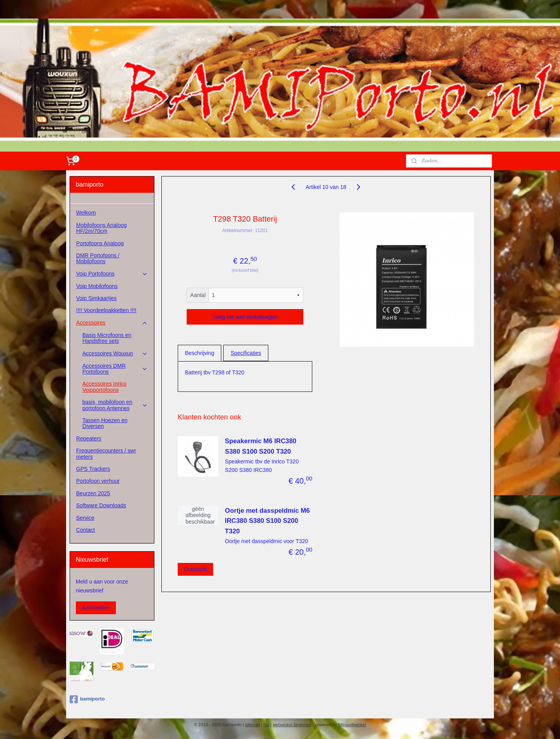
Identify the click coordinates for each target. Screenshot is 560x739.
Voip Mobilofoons (97, 286)
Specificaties (246, 353)
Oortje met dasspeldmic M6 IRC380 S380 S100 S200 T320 (267, 521)
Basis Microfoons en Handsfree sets (107, 338)
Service (85, 518)
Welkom (86, 213)
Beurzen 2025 (93, 493)
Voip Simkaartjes (96, 298)
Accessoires (112, 323)
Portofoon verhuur (98, 481)
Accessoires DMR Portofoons (115, 369)
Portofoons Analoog (100, 243)
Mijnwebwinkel (352, 725)
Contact (86, 530)
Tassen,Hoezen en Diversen (105, 423)
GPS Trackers (93, 469)
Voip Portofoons (112, 274)
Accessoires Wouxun (115, 354)
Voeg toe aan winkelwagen (245, 317)
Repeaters (89, 439)
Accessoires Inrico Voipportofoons (105, 387)
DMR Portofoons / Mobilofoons (98, 258)
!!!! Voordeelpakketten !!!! (106, 310)
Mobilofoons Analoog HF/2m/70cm (101, 228)
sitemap (253, 725)
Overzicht (195, 569)
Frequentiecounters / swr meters (106, 453)
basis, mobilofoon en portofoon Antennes (115, 405)
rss (266, 725)
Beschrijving (199, 353)
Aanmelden (96, 608)
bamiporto (87, 699)
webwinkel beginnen (292, 725)
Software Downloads (101, 505)
